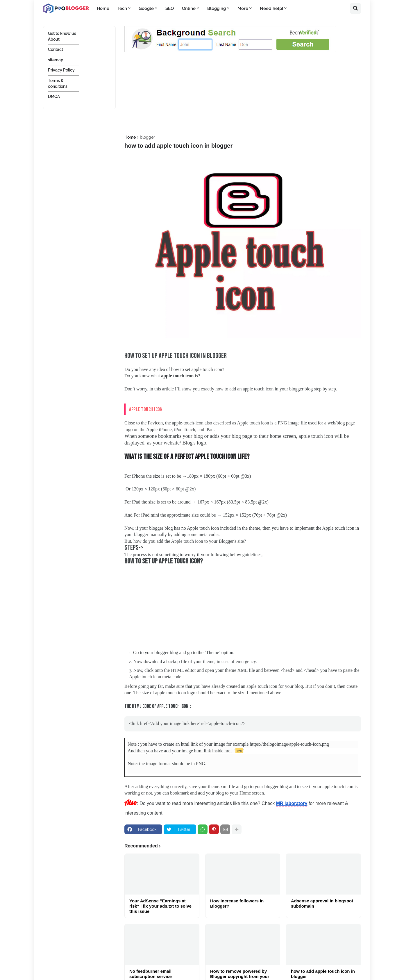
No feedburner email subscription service (151, 973)
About (54, 39)
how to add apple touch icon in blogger (323, 973)
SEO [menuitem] (170, 8)
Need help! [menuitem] (271, 8)
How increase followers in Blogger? (237, 903)
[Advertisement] (243, 94)
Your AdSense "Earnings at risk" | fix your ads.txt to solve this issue (160, 905)
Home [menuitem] (103, 8)
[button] (355, 8)
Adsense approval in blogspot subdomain (322, 903)
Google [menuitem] (146, 8)
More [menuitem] (243, 8)
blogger (147, 137)
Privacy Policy (61, 70)
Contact (56, 49)
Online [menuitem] (189, 8)
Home (130, 137)
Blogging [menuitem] (217, 8)
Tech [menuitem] (122, 8)
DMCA (54, 97)
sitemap (56, 60)
